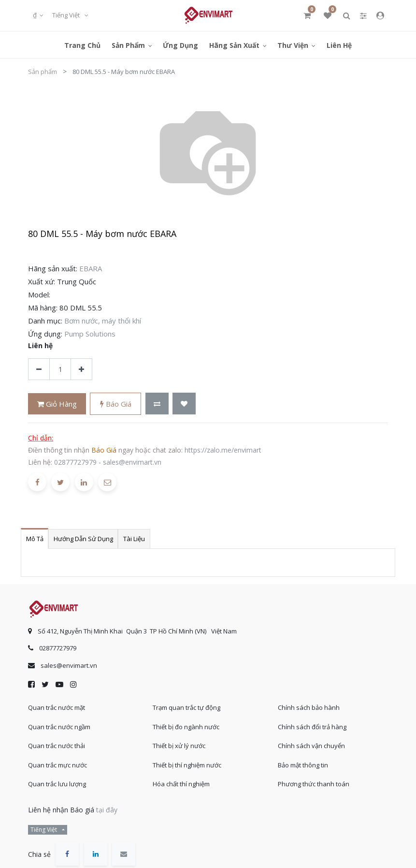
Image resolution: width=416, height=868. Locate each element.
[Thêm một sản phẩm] (81, 369)
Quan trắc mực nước (57, 765)
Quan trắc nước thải (57, 746)
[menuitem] (82, 45)
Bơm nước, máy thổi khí (103, 321)
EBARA (91, 268)
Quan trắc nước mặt (57, 707)
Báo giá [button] (116, 404)
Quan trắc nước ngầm (59, 727)
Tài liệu (134, 539)
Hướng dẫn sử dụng (83, 539)
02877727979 (75, 462)
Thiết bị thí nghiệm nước (187, 765)
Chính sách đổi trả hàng (312, 727)
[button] (157, 404)
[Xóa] (39, 369)
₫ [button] (36, 15)
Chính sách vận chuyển (311, 746)
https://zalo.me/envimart (223, 450)
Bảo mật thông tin (303, 765)
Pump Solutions (90, 334)
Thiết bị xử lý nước (179, 746)
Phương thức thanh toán (314, 784)
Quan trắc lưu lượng (57, 784)
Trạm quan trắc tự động (186, 707)
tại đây (107, 810)
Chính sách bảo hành (309, 707)
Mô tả (35, 539)
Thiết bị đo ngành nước (186, 727)
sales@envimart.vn (132, 462)
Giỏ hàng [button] (57, 404)
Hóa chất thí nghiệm (181, 784)
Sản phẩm (43, 72)
